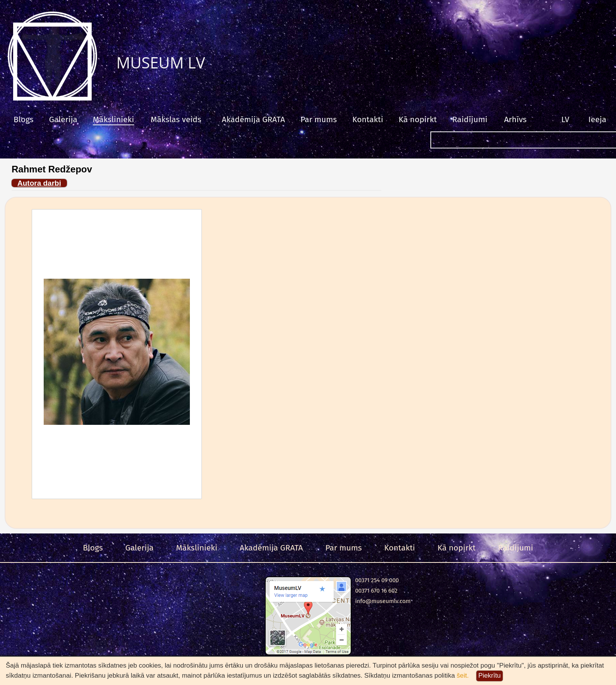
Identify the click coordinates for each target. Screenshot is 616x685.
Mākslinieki (113, 119)
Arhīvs (515, 119)
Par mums (319, 119)
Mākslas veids (176, 119)
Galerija (63, 119)
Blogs (24, 119)
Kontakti (368, 119)
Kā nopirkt (418, 119)
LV (566, 119)
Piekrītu (490, 676)
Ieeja (597, 119)
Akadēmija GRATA (253, 119)
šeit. (463, 676)
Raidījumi (470, 119)
